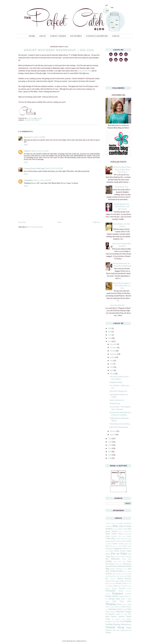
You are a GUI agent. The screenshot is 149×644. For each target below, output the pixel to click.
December (114, 344)
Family (111, 552)
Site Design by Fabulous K (74, 642)
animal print (114, 524)
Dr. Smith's (119, 547)
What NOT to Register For (118, 391)
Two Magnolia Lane (118, 620)
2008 (110, 458)
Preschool (128, 595)
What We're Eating (118, 631)
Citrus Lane (122, 537)
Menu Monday (120, 582)
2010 (110, 452)
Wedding (128, 622)
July (112, 361)
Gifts (123, 558)
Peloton (129, 589)
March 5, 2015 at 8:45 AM (43, 180)
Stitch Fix (118, 608)
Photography (111, 592)
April (112, 370)
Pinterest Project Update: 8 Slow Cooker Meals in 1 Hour (121, 286)
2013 (110, 442)
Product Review (112, 597)
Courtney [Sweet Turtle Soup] (34, 168)
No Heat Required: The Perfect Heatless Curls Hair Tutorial (122, 207)
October (113, 351)
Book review (111, 535)
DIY (110, 547)
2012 (110, 445)
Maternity (128, 580)
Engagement (109, 550)
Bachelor (115, 530)
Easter (129, 547)
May (112, 367)
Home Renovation (118, 565)
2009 (110, 455)
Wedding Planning (113, 625)
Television (120, 613)
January (113, 435)
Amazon (108, 524)
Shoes (129, 602)
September (114, 354)
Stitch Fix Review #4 (117, 400)
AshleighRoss (29, 180)
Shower (119, 605)
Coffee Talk (120, 540)
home (115, 562)
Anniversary (128, 524)
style (107, 610)
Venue (118, 623)
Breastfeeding (128, 535)
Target (129, 610)
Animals (121, 524)
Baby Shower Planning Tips (119, 427)
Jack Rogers (128, 572)
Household (109, 567)
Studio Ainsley (126, 608)
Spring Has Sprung (116, 382)
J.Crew (125, 570)
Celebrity (114, 537)
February (113, 431)
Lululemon (113, 580)
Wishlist (108, 634)
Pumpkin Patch (124, 597)
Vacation (129, 620)
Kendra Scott (125, 575)
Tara (26, 137)
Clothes (129, 537)
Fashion (117, 552)
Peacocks (122, 589)
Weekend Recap (115, 404)
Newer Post (22, 222)
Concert (129, 542)
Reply (26, 145)
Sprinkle (112, 608)
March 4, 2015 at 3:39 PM (36, 137)
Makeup (120, 580)
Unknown (27, 151)
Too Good (124, 615)
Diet (107, 547)
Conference (109, 545)
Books (120, 535)
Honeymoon (127, 565)
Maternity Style (110, 582)
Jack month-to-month (114, 572)
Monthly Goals (121, 584)
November (114, 348)
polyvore (108, 595)
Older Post (97, 222)
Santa (107, 602)
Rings (118, 600)
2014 (110, 439)
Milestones (112, 585)
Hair (107, 560)
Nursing (108, 589)
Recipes (112, 600)
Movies (111, 587)
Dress (125, 547)
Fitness (108, 555)
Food (113, 558)
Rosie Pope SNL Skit (118, 305)
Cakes (108, 537)
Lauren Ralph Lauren (121, 577)
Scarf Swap (118, 602)
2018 (110, 332)
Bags (130, 530)
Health (124, 560)
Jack (129, 570)
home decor (122, 562)
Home (59, 222)
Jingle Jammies (117, 575)
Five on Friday (119, 555)
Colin (126, 540)
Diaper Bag (128, 545)
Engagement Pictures (121, 549)
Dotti (114, 547)
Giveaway (128, 558)
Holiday (109, 562)
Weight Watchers (32, 120)
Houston (116, 567)
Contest (115, 545)
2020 (110, 328)
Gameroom (118, 558)
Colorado (118, 542)
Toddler (118, 615)
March (112, 374)
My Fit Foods (123, 587)
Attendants (109, 527)
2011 (110, 448)
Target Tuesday (110, 613)
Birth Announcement (125, 532)
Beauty (108, 532)
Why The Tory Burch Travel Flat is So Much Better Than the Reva (121, 170)
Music (116, 587)
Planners (121, 592)
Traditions (121, 618)
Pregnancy (118, 595)
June (112, 364)
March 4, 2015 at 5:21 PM (40, 151)
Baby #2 (123, 527)
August (113, 357)
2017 (110, 335)
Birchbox (115, 532)
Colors (124, 542)
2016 (110, 338)
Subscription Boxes (115, 610)
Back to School (123, 530)
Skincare (125, 605)
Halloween (115, 560)
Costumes (121, 545)
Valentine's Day (110, 623)
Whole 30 (128, 631)
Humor (113, 570)
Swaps (124, 610)
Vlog (122, 622)
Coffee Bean (111, 540)
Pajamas (114, 589)
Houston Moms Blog (84, 71)
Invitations (119, 570)
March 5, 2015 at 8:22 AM (54, 168)
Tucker (108, 620)
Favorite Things (126, 552)
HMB (130, 560)
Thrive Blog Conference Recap (120, 424)
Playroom (129, 592)
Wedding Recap (126, 626)
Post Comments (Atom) (35, 227)
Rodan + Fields (126, 600)
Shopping (111, 605)
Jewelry (109, 575)
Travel (129, 617)
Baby (115, 527)
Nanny (129, 587)
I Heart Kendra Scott (121, 187)
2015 (110, 341)
